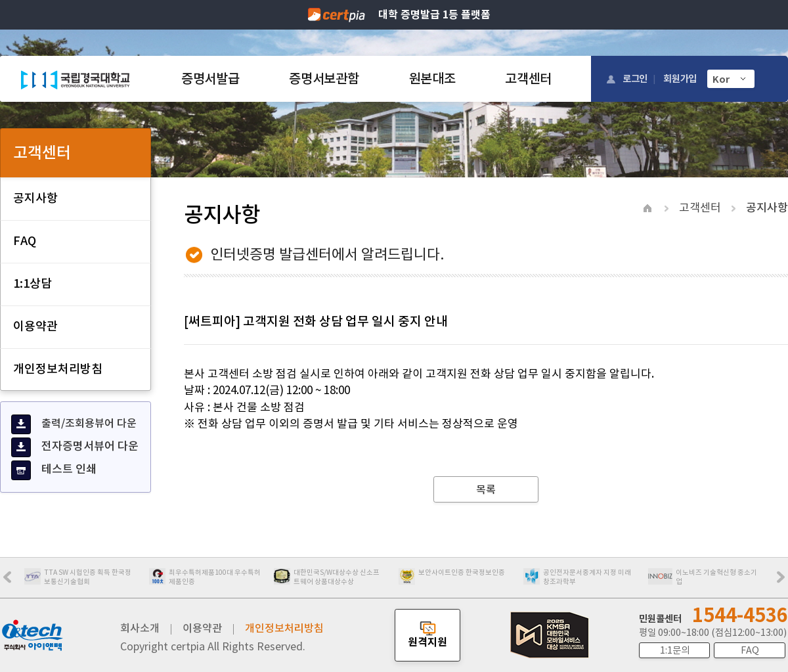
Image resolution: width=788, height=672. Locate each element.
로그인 (635, 78)
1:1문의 (675, 650)
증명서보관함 (324, 79)
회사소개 (140, 628)
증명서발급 (210, 79)
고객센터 (528, 79)
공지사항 (35, 198)
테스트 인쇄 (54, 470)
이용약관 (35, 326)
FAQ (25, 241)
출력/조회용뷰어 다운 (74, 424)
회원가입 (680, 78)
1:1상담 (33, 283)
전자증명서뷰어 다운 (75, 447)
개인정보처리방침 (58, 369)
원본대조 (432, 79)
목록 (486, 489)
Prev (14, 581)
